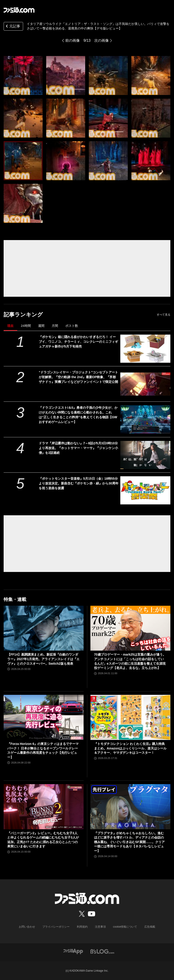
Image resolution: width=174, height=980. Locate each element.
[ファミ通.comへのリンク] (19, 10)
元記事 (12, 27)
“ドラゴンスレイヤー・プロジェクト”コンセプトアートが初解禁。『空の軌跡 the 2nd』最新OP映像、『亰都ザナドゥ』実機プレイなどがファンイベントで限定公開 (78, 377)
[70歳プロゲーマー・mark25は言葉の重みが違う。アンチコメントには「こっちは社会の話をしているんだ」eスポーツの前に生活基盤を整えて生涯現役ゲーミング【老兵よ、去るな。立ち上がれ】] (130, 628)
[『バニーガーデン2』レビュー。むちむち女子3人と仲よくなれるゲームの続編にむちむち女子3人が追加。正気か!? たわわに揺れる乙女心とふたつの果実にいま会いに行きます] (44, 807)
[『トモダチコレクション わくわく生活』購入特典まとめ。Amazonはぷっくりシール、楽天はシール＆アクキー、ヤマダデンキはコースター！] (130, 717)
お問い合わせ (27, 927)
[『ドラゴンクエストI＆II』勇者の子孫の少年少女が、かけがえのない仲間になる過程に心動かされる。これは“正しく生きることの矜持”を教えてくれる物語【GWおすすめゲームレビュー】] (145, 419)
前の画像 (72, 40)
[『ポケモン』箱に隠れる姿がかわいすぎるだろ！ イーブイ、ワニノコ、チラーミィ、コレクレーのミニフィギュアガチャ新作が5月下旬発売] (145, 349)
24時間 (26, 326)
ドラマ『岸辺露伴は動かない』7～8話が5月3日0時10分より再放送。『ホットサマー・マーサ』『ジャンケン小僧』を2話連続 (78, 448)
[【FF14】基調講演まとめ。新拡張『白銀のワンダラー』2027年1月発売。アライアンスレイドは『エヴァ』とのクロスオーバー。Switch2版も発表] (44, 628)
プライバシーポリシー (56, 927)
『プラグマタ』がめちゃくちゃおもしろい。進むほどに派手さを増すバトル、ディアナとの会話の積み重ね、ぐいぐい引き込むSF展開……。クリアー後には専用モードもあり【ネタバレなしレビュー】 (129, 842)
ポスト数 (72, 326)
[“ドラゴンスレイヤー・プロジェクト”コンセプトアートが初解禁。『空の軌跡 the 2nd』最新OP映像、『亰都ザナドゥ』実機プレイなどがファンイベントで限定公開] (145, 384)
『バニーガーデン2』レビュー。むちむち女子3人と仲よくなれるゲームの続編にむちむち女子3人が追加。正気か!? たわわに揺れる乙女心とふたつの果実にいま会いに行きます (43, 840)
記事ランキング (23, 315)
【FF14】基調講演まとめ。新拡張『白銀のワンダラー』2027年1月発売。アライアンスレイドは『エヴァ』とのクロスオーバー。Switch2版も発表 (43, 659)
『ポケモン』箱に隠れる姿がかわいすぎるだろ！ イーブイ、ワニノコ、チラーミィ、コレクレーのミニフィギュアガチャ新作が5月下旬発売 (78, 342)
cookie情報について (125, 927)
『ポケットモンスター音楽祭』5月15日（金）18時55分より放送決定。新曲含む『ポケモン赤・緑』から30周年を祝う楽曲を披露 (79, 483)
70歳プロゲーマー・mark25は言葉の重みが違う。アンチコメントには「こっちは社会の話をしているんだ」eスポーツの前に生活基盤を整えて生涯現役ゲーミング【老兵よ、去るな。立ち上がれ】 (130, 661)
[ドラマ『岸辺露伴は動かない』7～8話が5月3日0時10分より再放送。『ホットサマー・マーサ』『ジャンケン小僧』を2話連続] (145, 455)
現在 (10, 326)
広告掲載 (150, 927)
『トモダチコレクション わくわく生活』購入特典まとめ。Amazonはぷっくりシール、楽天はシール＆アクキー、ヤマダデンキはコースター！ (130, 748)
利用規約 (82, 927)
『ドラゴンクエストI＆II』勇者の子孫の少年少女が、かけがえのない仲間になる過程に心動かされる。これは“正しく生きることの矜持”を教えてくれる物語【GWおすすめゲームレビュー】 (78, 415)
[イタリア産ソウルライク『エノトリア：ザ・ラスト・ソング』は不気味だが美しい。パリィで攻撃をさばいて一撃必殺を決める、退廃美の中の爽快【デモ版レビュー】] (23, 75)
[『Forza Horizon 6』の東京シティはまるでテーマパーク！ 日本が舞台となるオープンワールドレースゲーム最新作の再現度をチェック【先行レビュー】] (44, 717)
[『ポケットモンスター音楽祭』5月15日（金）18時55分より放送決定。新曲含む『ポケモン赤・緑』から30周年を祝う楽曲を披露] (145, 490)
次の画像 (101, 40)
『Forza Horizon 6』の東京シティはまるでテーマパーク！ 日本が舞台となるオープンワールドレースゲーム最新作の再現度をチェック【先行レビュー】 (43, 750)
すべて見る (164, 315)
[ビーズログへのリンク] (102, 951)
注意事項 (100, 927)
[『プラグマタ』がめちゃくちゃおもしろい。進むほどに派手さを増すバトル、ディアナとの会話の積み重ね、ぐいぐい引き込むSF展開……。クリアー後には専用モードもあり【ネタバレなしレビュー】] (130, 807)
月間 (55, 326)
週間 (41, 326)
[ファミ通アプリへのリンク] (73, 951)
